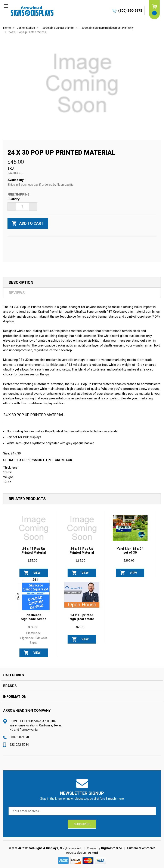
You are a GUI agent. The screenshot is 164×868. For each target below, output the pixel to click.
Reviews (17, 293)
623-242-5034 (19, 745)
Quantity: (14, 199)
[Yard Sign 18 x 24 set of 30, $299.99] (130, 528)
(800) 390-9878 (130, 11)
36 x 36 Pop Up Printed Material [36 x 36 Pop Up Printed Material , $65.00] (82, 551)
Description (21, 282)
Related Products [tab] (27, 499)
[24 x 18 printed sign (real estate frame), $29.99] (82, 595)
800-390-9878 (19, 737)
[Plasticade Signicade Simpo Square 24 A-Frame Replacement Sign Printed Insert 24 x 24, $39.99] (34, 595)
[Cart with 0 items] (154, 10)
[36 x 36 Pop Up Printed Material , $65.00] (82, 528)
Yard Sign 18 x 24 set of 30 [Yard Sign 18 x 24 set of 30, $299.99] (130, 551)
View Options (37, 574)
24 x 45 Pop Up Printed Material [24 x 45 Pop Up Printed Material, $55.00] (34, 551)
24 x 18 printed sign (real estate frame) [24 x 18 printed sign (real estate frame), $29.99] (82, 619)
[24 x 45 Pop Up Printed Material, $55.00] (34, 528)
